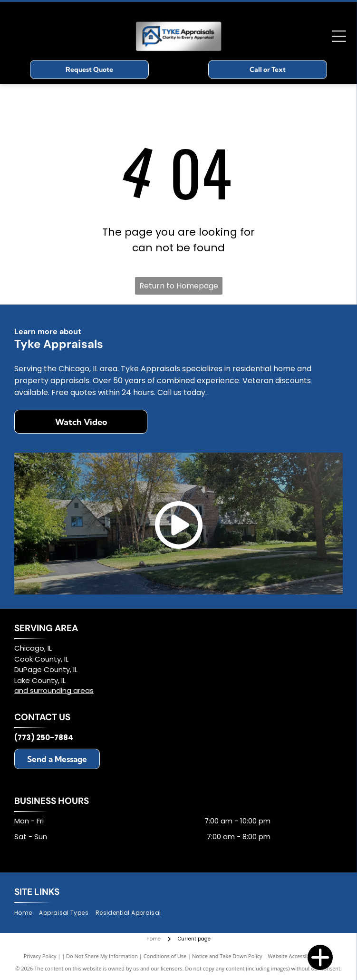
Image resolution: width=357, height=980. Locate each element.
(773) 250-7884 (44, 737)
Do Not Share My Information (102, 956)
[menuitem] (27, 913)
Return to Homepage (179, 286)
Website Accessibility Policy (300, 956)
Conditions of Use (165, 956)
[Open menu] (339, 36)
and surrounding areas (54, 690)
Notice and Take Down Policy (227, 956)
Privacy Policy (40, 956)
